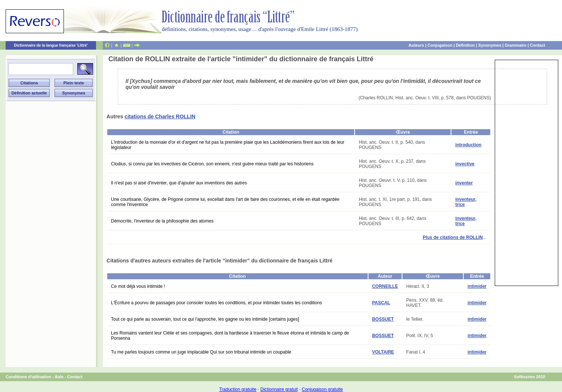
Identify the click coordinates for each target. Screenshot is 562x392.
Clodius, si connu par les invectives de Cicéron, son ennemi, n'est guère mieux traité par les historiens (212, 164)
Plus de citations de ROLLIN (453, 237)
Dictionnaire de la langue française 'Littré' (51, 45)
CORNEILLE (385, 286)
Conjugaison (440, 45)
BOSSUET (383, 319)
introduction (468, 145)
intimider (477, 286)
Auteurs (416, 45)
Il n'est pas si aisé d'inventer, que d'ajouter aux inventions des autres (179, 183)
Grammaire (516, 45)
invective (465, 164)
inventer (464, 183)
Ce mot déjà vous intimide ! (138, 286)
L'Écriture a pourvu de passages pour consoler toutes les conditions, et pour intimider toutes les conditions (217, 303)
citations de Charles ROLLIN (160, 116)
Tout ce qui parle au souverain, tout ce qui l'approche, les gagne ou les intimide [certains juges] (205, 319)
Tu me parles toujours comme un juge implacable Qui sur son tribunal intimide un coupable (201, 352)
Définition (465, 45)
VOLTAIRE (383, 352)
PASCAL (381, 303)
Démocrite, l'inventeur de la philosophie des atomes (162, 221)
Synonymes (490, 45)
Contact (538, 45)
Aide (59, 377)
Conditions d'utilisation (28, 377)
